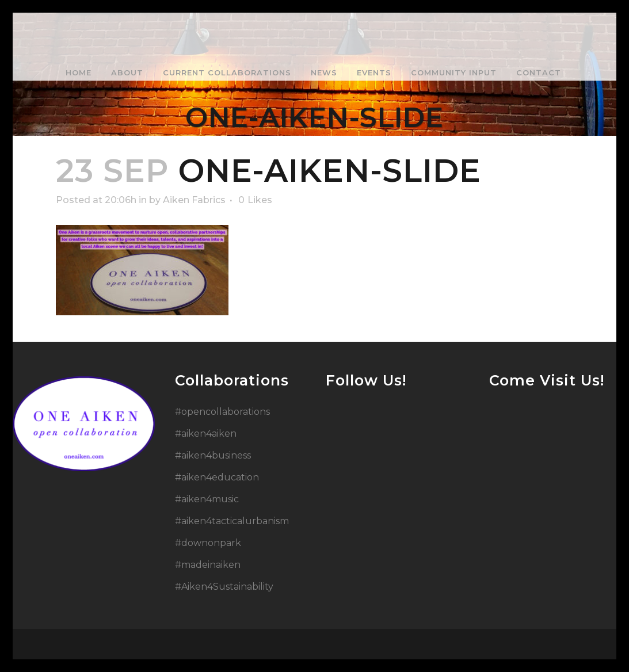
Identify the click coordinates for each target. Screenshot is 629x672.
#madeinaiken (208, 565)
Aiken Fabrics (194, 200)
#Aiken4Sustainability (224, 587)
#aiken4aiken (206, 434)
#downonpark (208, 543)
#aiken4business (213, 455)
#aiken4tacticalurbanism (232, 521)
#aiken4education (217, 477)
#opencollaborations (222, 412)
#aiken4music (207, 499)
